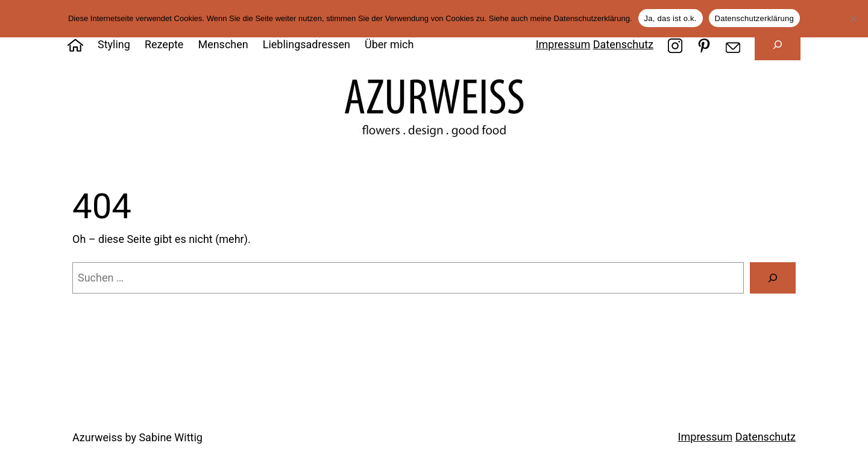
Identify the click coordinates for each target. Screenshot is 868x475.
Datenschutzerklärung (754, 18)
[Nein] (853, 19)
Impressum (563, 44)
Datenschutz (623, 44)
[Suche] (773, 278)
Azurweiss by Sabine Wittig (137, 437)
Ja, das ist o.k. (671, 18)
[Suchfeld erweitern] (778, 45)
